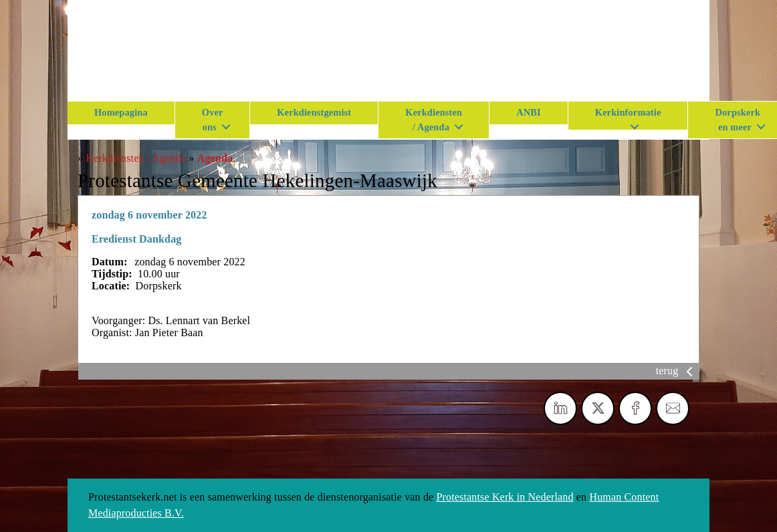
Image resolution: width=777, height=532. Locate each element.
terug (677, 371)
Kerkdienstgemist (314, 112)
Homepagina (121, 112)
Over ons (213, 120)
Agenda (215, 158)
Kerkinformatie (628, 112)
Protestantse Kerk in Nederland (505, 497)
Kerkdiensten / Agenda (434, 120)
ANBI (529, 112)
